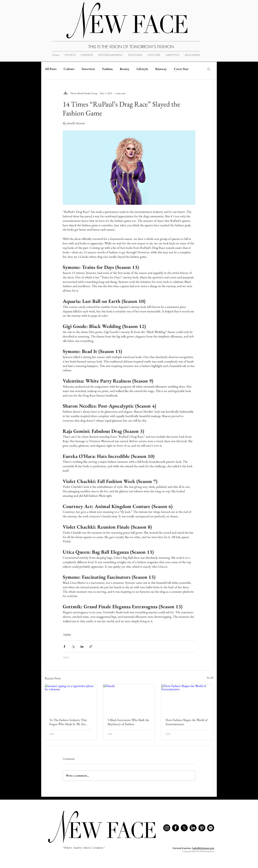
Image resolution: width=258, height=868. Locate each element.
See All (210, 678)
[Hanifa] (129, 699)
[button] (209, 69)
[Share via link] (91, 646)
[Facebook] (175, 828)
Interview (88, 69)
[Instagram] (167, 828)
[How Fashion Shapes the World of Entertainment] (187, 699)
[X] (184, 828)
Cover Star (181, 69)
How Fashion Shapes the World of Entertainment (187, 722)
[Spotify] (211, 828)
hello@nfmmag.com (203, 848)
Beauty (125, 69)
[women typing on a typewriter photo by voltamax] (71, 699)
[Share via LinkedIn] (82, 646)
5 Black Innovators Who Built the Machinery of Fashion (128, 722)
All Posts (51, 69)
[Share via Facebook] (64, 646)
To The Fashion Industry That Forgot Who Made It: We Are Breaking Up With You (68, 722)
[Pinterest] (202, 828)
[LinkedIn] (193, 828)
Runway (161, 69)
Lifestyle (142, 69)
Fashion (107, 69)
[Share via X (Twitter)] (73, 646)
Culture (69, 69)
